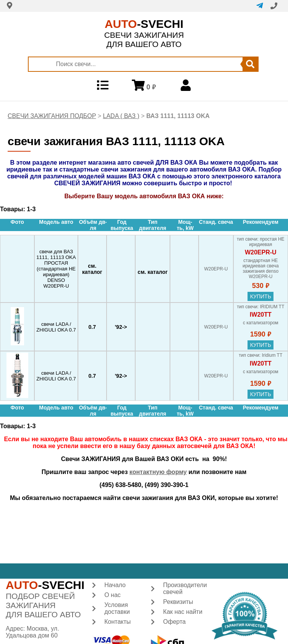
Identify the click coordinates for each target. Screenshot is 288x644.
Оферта (174, 622)
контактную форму (158, 472)
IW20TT (261, 315)
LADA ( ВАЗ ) (121, 116)
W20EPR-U (261, 252)
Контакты (117, 622)
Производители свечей (185, 588)
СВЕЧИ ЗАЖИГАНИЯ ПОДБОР (52, 116)
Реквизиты (178, 602)
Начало (115, 585)
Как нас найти (183, 612)
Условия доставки (117, 608)
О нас (112, 595)
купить (261, 296)
